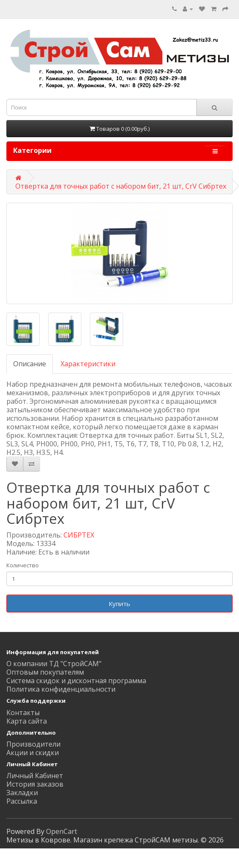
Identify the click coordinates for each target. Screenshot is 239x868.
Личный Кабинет (35, 776)
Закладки (22, 793)
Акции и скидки (33, 753)
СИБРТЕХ (79, 535)
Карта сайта (27, 721)
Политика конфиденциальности (61, 689)
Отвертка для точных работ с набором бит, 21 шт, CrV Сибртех (121, 186)
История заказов (35, 784)
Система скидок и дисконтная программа (76, 681)
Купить (119, 604)
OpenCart (62, 831)
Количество (23, 565)
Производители (33, 744)
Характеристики (88, 364)
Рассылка (22, 801)
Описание (30, 364)
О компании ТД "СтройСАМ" (54, 664)
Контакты (23, 713)
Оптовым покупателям (45, 672)
